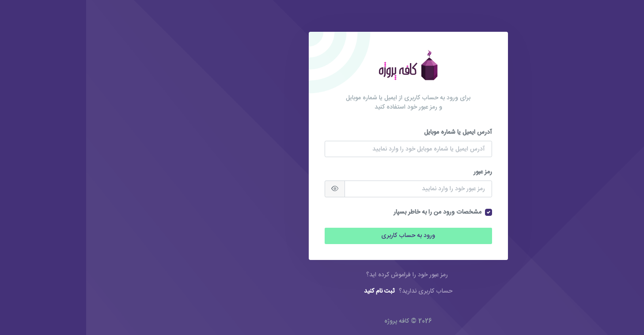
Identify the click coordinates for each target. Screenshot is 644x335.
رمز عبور (397, 172)
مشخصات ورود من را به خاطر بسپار (351, 213)
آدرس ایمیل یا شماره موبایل (372, 133)
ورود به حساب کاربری (322, 236)
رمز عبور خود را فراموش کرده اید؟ (321, 275)
